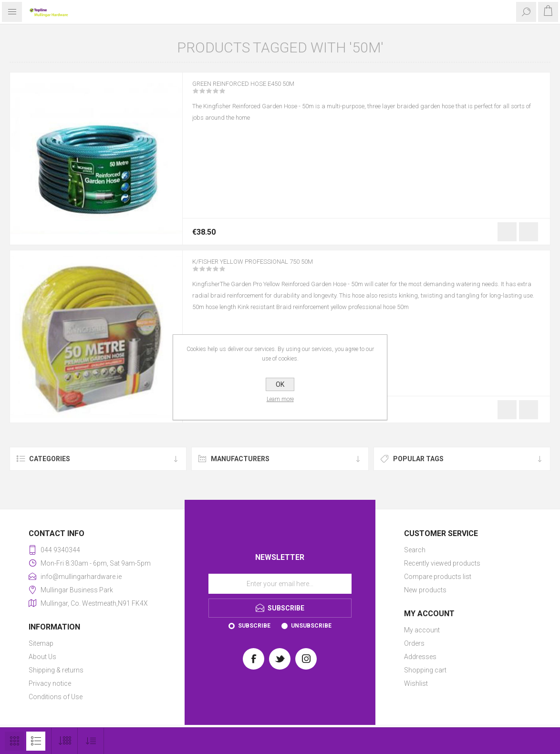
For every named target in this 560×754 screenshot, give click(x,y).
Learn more (280, 399)
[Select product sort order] (91, 741)
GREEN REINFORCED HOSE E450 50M (257, 90)
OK (280, 384)
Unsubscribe (311, 626)
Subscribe (254, 626)
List (36, 741)
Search (415, 550)
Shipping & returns (56, 670)
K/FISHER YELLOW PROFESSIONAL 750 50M (270, 268)
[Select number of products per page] (65, 741)
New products (425, 590)
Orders (414, 643)
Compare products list (438, 577)
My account (422, 630)
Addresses (420, 657)
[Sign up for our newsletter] (280, 584)
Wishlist (416, 683)
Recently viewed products (442, 563)
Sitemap (41, 643)
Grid (14, 741)
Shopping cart (425, 670)
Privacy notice (50, 683)
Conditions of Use (56, 697)
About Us (42, 657)
